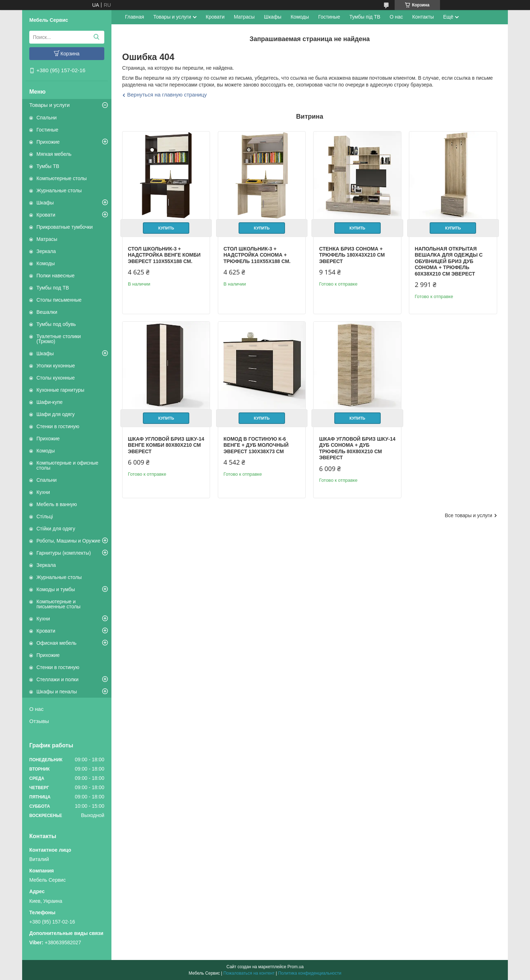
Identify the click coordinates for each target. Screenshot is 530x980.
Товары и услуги (49, 105)
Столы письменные (59, 300)
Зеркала (46, 251)
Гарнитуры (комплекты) (64, 553)
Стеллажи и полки (57, 679)
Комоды (46, 263)
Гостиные (47, 130)
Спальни (47, 118)
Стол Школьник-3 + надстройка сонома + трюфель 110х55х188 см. (257, 255)
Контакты (423, 17)
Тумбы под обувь (56, 324)
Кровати (46, 215)
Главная (134, 17)
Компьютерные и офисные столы (67, 465)
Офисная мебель (56, 643)
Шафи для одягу (56, 414)
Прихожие (48, 142)
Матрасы (47, 239)
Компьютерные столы (62, 178)
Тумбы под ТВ (53, 288)
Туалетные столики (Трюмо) (59, 339)
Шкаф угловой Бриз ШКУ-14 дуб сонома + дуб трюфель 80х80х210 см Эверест (357, 448)
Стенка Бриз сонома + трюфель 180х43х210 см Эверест (352, 255)
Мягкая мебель (54, 154)
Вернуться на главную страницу (167, 95)
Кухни (43, 492)
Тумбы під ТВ (365, 17)
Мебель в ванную (57, 504)
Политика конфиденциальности (310, 973)
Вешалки (47, 312)
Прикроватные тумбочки (65, 227)
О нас (36, 709)
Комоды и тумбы (56, 589)
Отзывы (39, 721)
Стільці (45, 516)
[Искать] (96, 37)
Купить (166, 228)
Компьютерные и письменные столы (58, 604)
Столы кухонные (56, 378)
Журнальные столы (59, 190)
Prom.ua (296, 967)
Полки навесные (56, 276)
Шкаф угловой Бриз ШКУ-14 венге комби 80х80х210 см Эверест (166, 445)
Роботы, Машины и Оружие (68, 541)
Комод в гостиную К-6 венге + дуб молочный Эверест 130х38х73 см (256, 445)
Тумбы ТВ (48, 166)
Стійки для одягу (56, 529)
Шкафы (45, 203)
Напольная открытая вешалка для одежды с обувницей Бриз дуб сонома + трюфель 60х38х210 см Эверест (449, 261)
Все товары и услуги (468, 515)
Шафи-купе (49, 402)
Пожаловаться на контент (249, 973)
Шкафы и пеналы (57, 692)
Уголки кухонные (56, 366)
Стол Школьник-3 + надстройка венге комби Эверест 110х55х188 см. (164, 255)
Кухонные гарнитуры (60, 390)
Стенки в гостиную (58, 426)
